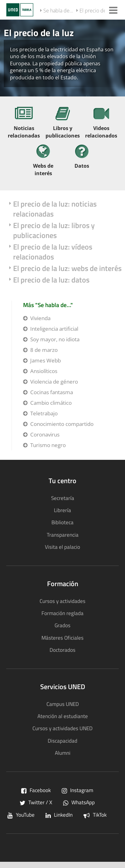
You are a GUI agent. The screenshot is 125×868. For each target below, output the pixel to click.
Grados (62, 625)
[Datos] (82, 159)
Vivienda (40, 318)
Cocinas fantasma (52, 392)
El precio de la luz (99, 11)
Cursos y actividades (62, 601)
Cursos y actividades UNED (62, 728)
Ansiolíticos (44, 371)
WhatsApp (79, 802)
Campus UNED (63, 704)
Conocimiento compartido (62, 424)
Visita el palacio (62, 547)
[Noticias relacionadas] (24, 125)
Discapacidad (62, 741)
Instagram (77, 790)
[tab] (62, 58)
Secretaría (63, 498)
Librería (62, 510)
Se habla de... (58, 11)
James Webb (46, 360)
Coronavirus (45, 434)
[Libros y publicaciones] (63, 125)
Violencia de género (54, 382)
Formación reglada (62, 613)
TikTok (95, 815)
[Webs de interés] (43, 162)
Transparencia (63, 535)
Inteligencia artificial (54, 329)
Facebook (36, 790)
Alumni (63, 753)
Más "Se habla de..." (48, 305)
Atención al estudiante (63, 716)
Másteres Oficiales (62, 638)
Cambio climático (51, 403)
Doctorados (62, 650)
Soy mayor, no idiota (55, 339)
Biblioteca (62, 522)
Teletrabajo (44, 413)
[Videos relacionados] (101, 125)
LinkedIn (59, 815)
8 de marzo (44, 350)
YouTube (21, 815)
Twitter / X (36, 802)
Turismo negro (48, 445)
